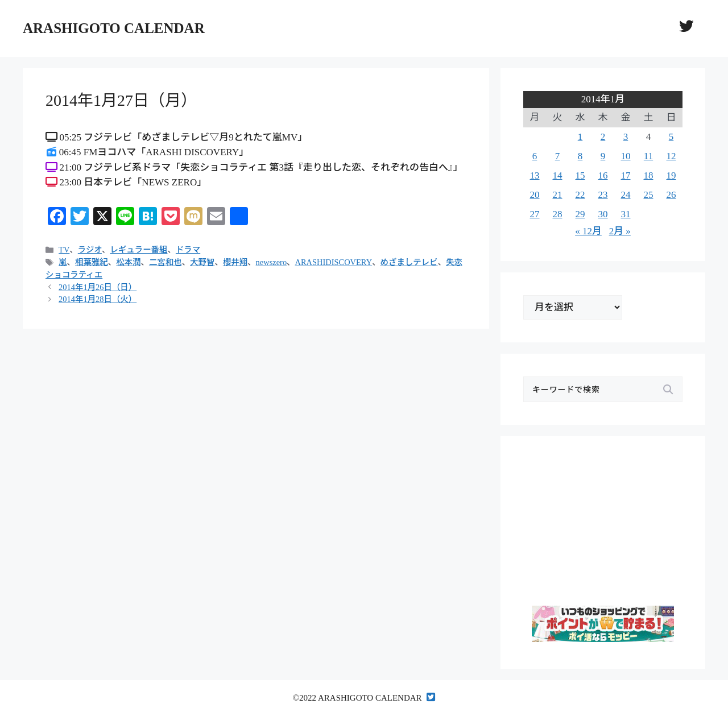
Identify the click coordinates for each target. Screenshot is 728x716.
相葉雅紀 (92, 262)
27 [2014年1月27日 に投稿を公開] (535, 214)
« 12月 (588, 231)
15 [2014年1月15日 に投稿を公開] (580, 175)
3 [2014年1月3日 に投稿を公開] (626, 137)
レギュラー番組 (138, 250)
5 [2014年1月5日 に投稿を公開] (671, 137)
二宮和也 (166, 262)
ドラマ (188, 250)
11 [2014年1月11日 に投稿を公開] (648, 156)
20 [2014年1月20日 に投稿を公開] (535, 195)
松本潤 (128, 262)
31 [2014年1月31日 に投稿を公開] (626, 214)
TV (64, 250)
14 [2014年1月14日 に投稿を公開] (558, 175)
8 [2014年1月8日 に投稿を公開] (580, 156)
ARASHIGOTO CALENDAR (114, 28)
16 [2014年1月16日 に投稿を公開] (603, 175)
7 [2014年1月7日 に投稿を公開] (558, 156)
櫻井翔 (235, 262)
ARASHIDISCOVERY (334, 262)
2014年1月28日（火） (98, 299)
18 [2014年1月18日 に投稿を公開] (649, 175)
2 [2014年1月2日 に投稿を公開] (603, 137)
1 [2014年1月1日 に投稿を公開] (580, 137)
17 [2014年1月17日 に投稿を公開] (626, 175)
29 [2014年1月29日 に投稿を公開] (580, 214)
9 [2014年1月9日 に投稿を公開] (603, 156)
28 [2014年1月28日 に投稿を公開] (558, 214)
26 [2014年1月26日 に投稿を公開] (671, 195)
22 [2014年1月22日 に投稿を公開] (580, 195)
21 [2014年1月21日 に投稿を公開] (558, 195)
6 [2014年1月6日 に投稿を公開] (535, 156)
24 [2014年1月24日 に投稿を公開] (626, 195)
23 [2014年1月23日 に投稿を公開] (603, 195)
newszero (272, 262)
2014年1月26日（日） (98, 287)
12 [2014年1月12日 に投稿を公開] (671, 156)
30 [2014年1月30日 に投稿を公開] (603, 214)
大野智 (202, 262)
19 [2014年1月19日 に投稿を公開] (671, 175)
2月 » (620, 231)
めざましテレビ (409, 262)
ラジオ (90, 250)
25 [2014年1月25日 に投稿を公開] (649, 195)
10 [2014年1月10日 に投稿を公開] (626, 156)
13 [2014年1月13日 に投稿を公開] (535, 175)
